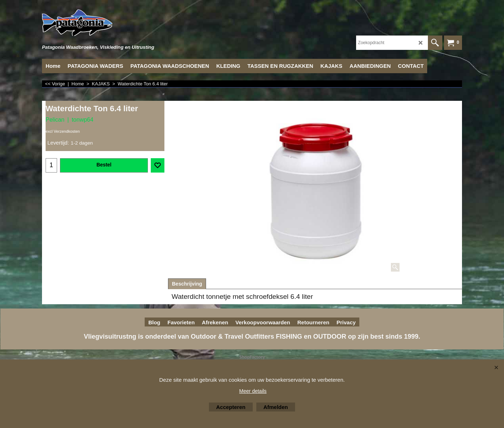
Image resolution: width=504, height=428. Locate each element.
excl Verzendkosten (63, 131)
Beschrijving (187, 284)
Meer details (253, 391)
